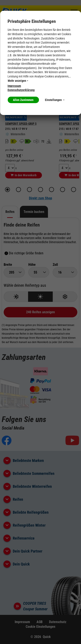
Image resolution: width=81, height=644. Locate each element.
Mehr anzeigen (18, 81)
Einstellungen (55, 100)
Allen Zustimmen (23, 100)
